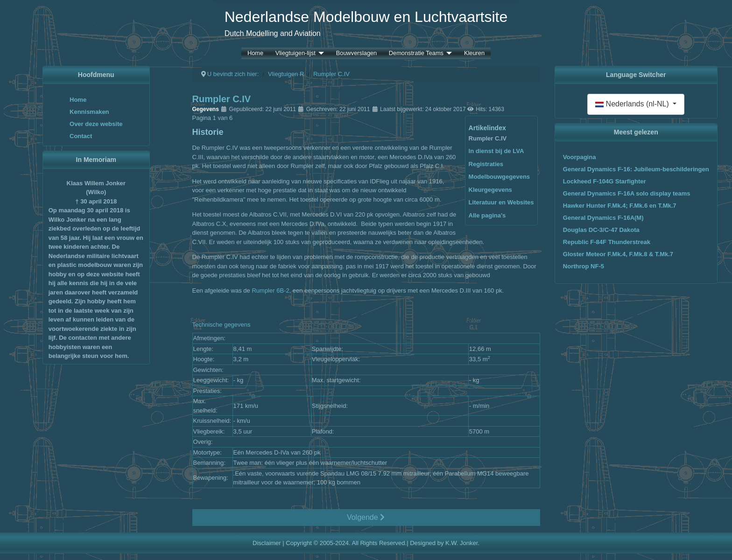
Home (255, 53)
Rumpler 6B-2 (270, 290)
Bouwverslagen (357, 53)
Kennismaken (89, 112)
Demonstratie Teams (416, 53)
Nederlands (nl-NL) (633, 104)
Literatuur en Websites (501, 202)
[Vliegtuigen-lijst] (320, 53)
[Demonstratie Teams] (448, 53)
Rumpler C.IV (488, 138)
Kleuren (474, 53)
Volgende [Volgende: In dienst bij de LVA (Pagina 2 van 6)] (366, 517)
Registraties (486, 164)
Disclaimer (267, 543)
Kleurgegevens (490, 190)
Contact (81, 136)
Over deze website (96, 124)
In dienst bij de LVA (496, 151)
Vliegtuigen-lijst (296, 53)
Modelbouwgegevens (499, 177)
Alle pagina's (487, 215)
